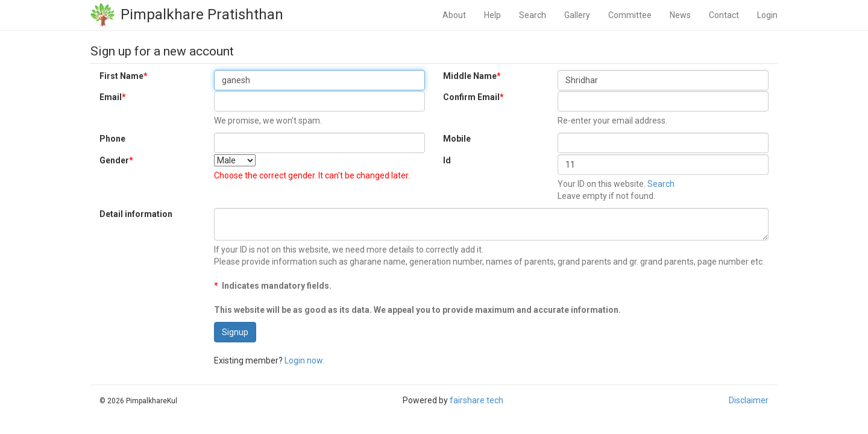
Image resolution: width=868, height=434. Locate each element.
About (454, 15)
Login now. (304, 360)
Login (767, 15)
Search (533, 15)
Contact (724, 15)
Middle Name (472, 76)
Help (492, 15)
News (680, 15)
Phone (112, 139)
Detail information (136, 214)
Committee (630, 15)
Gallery (577, 15)
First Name (124, 76)
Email (113, 97)
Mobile (457, 139)
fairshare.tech (476, 400)
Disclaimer (749, 400)
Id (447, 160)
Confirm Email (473, 97)
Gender (116, 160)
